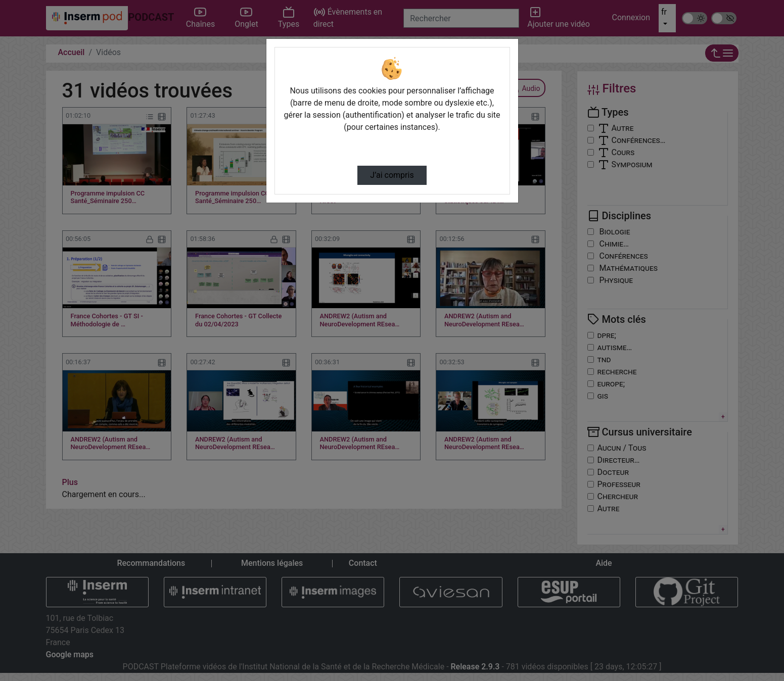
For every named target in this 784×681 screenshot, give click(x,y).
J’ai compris (392, 175)
